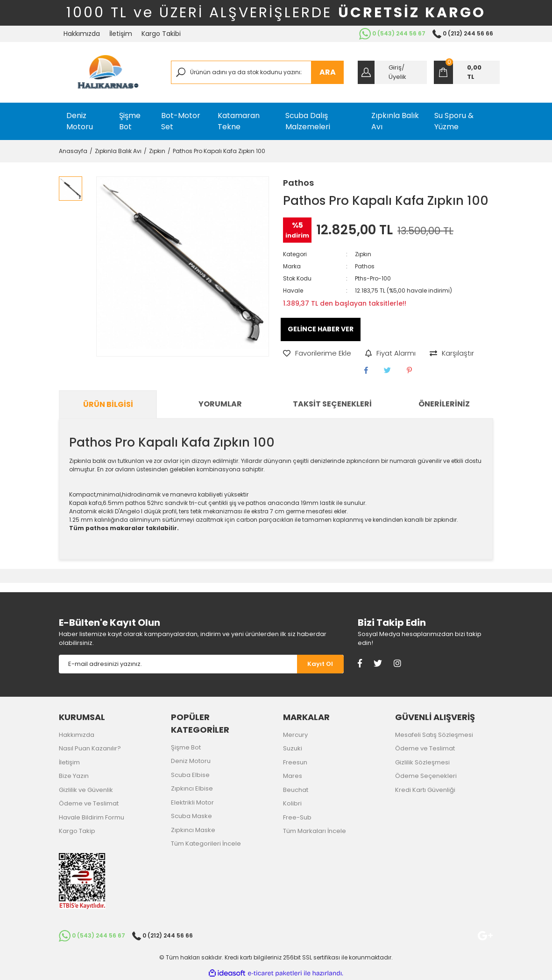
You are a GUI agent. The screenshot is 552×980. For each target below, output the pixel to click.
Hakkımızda (82, 34)
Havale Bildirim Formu (92, 817)
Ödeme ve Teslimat (89, 803)
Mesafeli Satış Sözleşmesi (434, 735)
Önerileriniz (444, 404)
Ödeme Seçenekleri (426, 776)
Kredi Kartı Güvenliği (425, 790)
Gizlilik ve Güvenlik (86, 790)
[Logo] (108, 72)
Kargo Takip (77, 831)
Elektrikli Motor (192, 802)
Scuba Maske (191, 816)
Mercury (295, 735)
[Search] (257, 72)
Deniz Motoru (191, 761)
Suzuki (293, 748)
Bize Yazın (74, 776)
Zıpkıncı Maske (193, 830)
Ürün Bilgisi (108, 404)
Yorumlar (220, 404)
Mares (293, 776)
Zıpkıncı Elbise (192, 788)
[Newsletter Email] (178, 664)
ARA (328, 72)
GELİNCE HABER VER (321, 329)
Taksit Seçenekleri (332, 404)
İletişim (121, 34)
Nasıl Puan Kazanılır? (90, 748)
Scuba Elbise (190, 775)
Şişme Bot (186, 747)
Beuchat (296, 790)
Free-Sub (297, 817)
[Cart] (467, 72)
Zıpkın (363, 254)
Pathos (298, 183)
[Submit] (320, 664)
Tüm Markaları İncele (315, 831)
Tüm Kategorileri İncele (206, 843)
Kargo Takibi (161, 34)
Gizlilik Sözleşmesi (422, 762)
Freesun (295, 762)
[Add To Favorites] (317, 353)
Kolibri (292, 803)
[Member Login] (392, 72)
